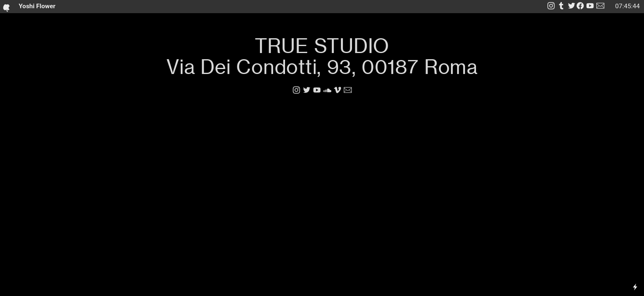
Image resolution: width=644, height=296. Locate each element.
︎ (327, 90)
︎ (551, 6)
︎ (307, 90)
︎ (600, 6)
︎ (590, 6)
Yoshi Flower (34, 7)
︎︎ (576, 6)
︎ (337, 90)
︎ (561, 6)
